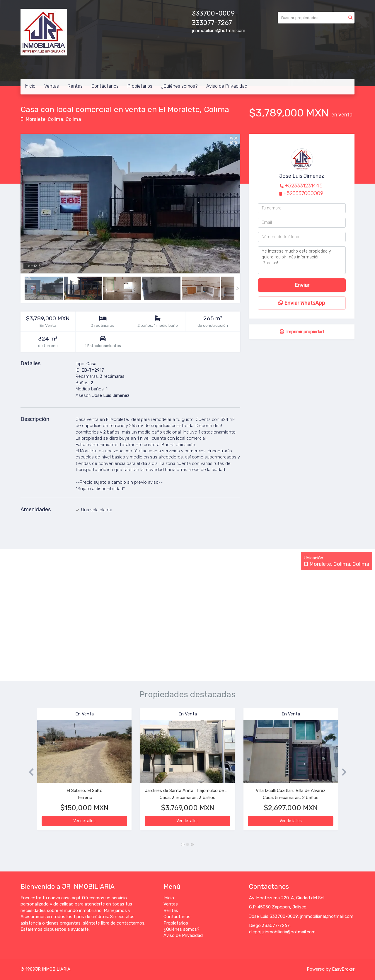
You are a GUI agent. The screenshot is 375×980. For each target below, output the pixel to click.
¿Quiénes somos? (179, 86)
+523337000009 (303, 193)
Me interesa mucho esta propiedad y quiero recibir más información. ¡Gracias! (302, 260)
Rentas (75, 86)
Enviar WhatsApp (302, 303)
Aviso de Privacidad (227, 86)
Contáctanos (105, 86)
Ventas (52, 86)
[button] (29, 772)
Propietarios (140, 86)
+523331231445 (304, 186)
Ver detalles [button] (84, 821)
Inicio (30, 86)
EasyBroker (343, 969)
